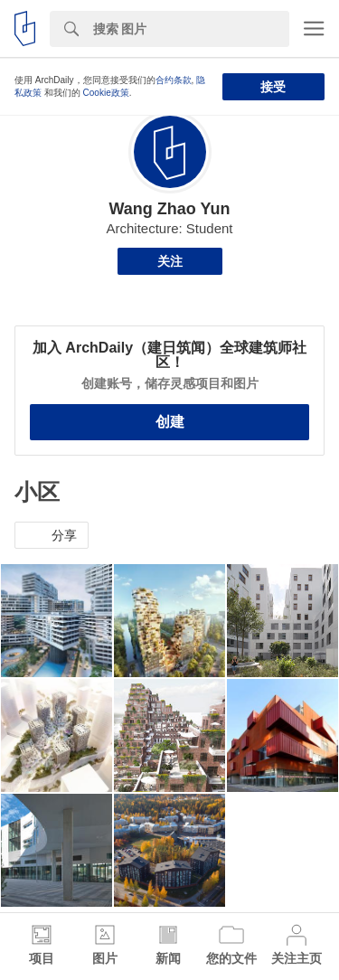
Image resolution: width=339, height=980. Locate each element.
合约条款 (174, 80)
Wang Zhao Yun (169, 209)
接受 (273, 87)
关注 (170, 261)
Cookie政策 (106, 93)
